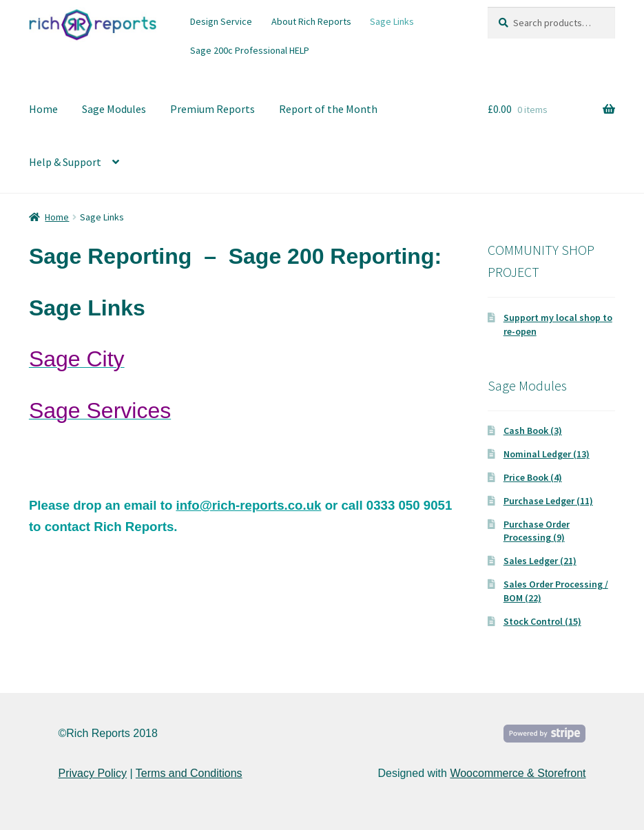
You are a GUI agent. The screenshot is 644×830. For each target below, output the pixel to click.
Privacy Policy (93, 773)
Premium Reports (212, 109)
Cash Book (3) (533, 430)
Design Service (221, 21)
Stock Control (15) (542, 621)
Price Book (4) (533, 477)
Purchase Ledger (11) (548, 501)
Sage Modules (114, 109)
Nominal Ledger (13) (547, 454)
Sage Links (392, 21)
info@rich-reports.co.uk (248, 505)
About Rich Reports (311, 21)
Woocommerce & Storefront (518, 773)
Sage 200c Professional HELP (250, 50)
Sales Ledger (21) (540, 561)
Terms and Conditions (189, 773)
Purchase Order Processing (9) (537, 531)
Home (43, 109)
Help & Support (65, 162)
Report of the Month (328, 109)
